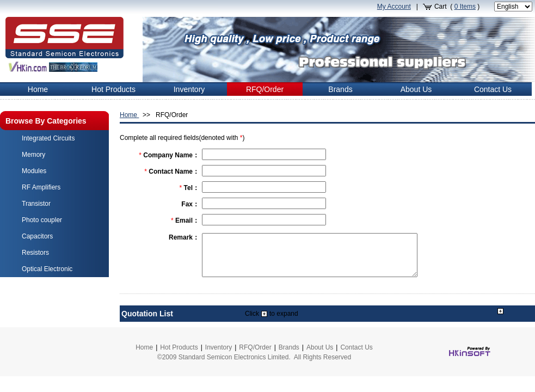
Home (129, 115)
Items (465, 7)
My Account (394, 7)
